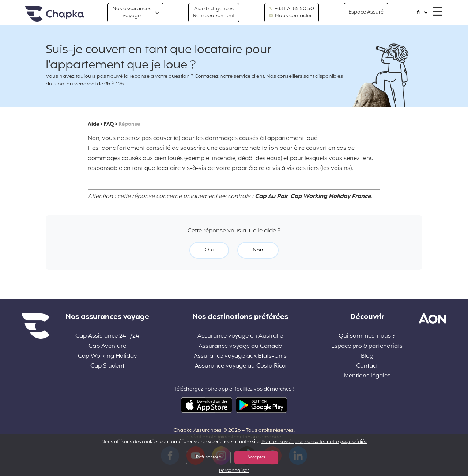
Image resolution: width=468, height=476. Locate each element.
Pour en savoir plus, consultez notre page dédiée (314, 442)
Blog (367, 356)
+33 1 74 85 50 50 (292, 9)
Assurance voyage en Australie (240, 336)
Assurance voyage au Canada (240, 346)
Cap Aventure (107, 346)
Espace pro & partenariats (367, 346)
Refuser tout (208, 457)
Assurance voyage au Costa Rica (240, 366)
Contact (367, 366)
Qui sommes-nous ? (367, 336)
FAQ (109, 124)
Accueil (54, 14)
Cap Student (107, 366)
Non (258, 250)
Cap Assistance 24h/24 (107, 336)
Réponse (129, 124)
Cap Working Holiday (107, 356)
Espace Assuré (366, 12)
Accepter (256, 457)
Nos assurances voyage (132, 12)
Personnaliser (234, 471)
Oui (209, 250)
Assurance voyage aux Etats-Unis (240, 356)
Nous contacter (290, 16)
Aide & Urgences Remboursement (214, 12)
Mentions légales (367, 376)
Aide (93, 124)
